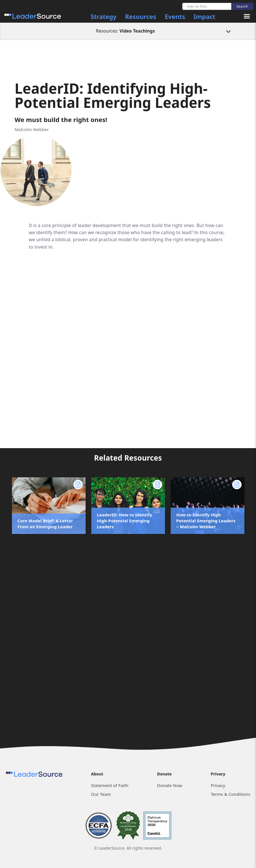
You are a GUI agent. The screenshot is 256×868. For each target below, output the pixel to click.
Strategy (104, 16)
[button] (247, 16)
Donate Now (170, 785)
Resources (141, 16)
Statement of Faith (110, 785)
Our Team (101, 794)
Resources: (125, 31)
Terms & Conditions (230, 794)
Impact (204, 16)
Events (175, 16)
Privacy (218, 785)
